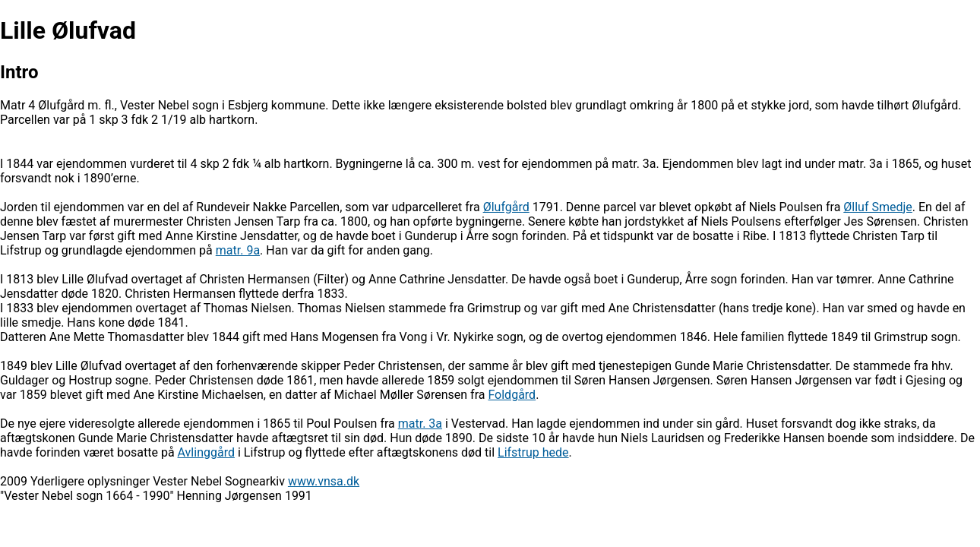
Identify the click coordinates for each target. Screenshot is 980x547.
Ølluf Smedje (878, 207)
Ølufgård (506, 207)
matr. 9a (238, 250)
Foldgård (512, 395)
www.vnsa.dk (324, 481)
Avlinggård (206, 452)
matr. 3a (420, 424)
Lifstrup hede (533, 452)
